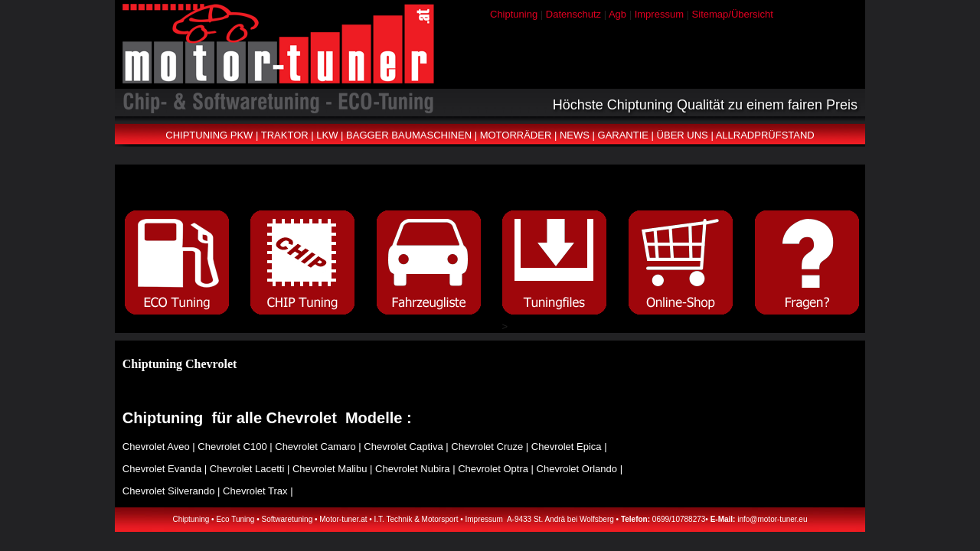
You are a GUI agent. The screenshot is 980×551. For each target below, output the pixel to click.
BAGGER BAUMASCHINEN (409, 135)
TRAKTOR (285, 135)
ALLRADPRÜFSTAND (765, 135)
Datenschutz (573, 14)
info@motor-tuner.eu (772, 519)
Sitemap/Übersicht (733, 14)
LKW (327, 135)
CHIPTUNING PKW (209, 135)
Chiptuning (514, 14)
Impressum (659, 14)
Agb (617, 14)
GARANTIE (623, 135)
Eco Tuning (235, 519)
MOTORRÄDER (516, 135)
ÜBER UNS (683, 135)
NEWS (575, 135)
